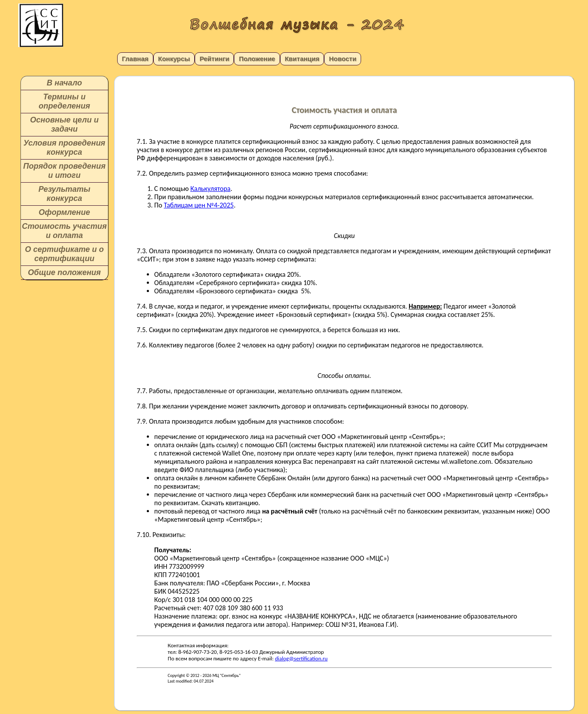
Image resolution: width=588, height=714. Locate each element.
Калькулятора (210, 189)
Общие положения (64, 272)
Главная (135, 59)
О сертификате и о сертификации (64, 254)
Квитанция (302, 59)
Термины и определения (64, 101)
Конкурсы (174, 59)
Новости (343, 59)
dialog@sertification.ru (301, 658)
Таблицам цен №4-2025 (199, 205)
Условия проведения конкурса (64, 148)
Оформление (64, 212)
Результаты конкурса (64, 194)
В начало (64, 83)
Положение (257, 59)
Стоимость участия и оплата (64, 231)
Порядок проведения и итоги (64, 171)
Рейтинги (214, 59)
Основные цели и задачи (64, 124)
